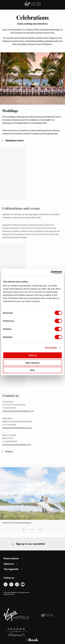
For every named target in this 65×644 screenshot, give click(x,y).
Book (33, 640)
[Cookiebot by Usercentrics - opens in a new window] (51, 272)
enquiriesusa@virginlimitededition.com (18, 415)
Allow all (33, 355)
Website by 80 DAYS (9, 594)
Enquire (9, 456)
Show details (51, 348)
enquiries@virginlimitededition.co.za (17, 432)
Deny (33, 370)
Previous (25, 534)
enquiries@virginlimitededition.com (17, 449)
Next (40, 534)
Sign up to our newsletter (30, 544)
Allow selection (32, 363)
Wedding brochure (15, 141)
